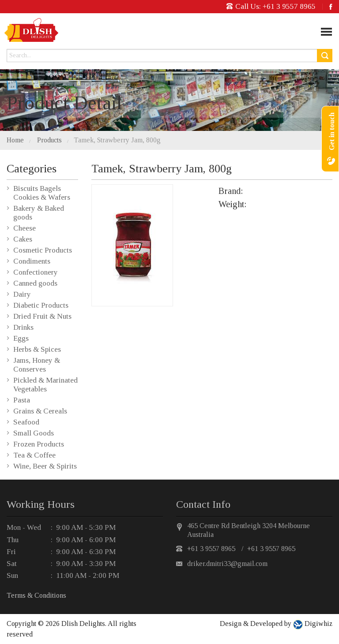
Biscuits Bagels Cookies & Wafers (42, 193)
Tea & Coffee (34, 455)
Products (49, 140)
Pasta (22, 400)
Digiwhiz (318, 624)
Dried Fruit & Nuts (42, 316)
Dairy (22, 294)
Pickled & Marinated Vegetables (45, 385)
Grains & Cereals (40, 411)
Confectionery (36, 272)
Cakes (23, 239)
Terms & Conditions (36, 595)
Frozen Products (39, 444)
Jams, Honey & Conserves (37, 365)
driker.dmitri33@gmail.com (227, 564)
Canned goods (35, 283)
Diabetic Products (41, 305)
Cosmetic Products (43, 250)
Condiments (32, 261)
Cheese (24, 228)
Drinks (23, 327)
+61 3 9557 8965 (289, 6)
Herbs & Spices (37, 349)
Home (15, 140)
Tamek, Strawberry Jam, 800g (117, 140)
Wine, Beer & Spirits (45, 466)
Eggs (21, 338)
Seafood (26, 422)
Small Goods (34, 433)
